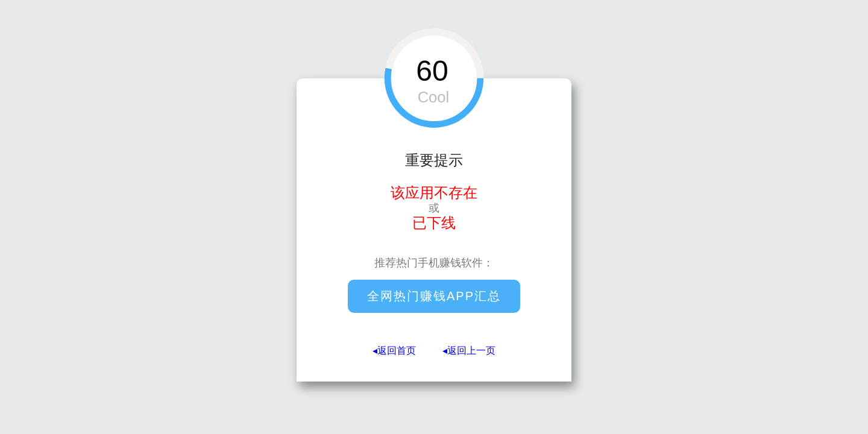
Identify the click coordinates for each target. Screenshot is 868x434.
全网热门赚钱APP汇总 (434, 296)
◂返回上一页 (469, 351)
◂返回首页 (394, 351)
